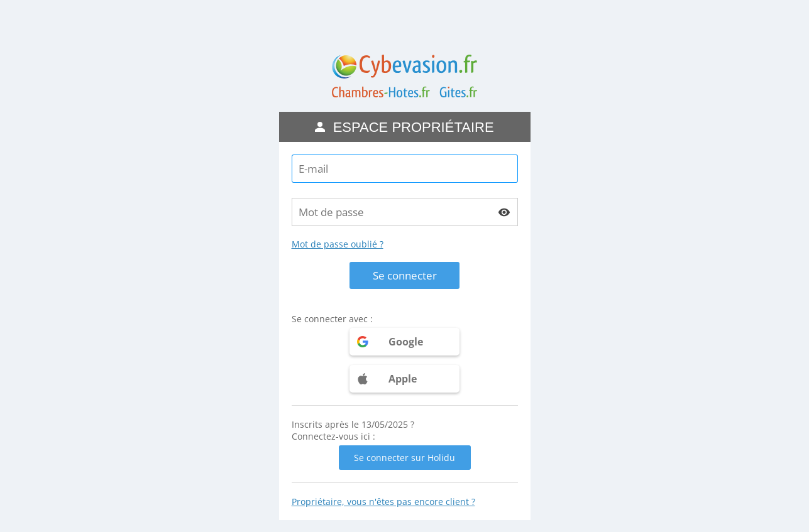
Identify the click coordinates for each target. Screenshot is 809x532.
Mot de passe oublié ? (338, 244)
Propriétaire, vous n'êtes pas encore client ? (383, 502)
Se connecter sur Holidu (404, 458)
